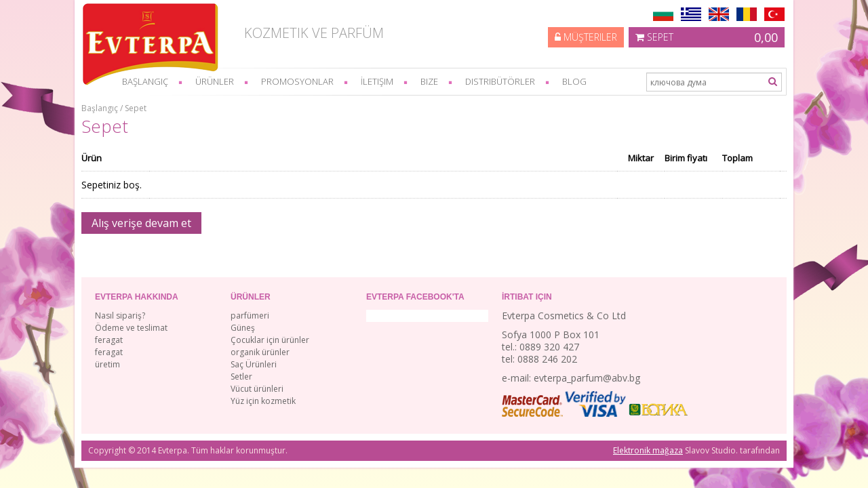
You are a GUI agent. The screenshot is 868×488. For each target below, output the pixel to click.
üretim (107, 364)
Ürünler (215, 81)
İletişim (377, 81)
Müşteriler (586, 37)
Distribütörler (500, 81)
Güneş (243, 328)
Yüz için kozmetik (263, 401)
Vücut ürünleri (257, 389)
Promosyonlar (297, 81)
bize (429, 81)
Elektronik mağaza (648, 450)
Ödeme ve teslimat (131, 328)
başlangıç (145, 81)
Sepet (707, 37)
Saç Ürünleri (254, 364)
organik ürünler (260, 352)
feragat (109, 340)
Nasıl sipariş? (120, 316)
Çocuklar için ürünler (270, 340)
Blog (574, 81)
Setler (241, 377)
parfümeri (250, 316)
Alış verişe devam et (141, 223)
